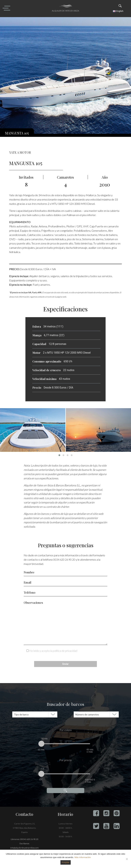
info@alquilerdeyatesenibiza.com (24, 848)
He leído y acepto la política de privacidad (53, 651)
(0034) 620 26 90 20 (29, 839)
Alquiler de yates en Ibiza (65, 11)
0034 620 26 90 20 (64, 559)
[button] (59, 455)
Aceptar (66, 862)
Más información (82, 857)
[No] (127, 859)
